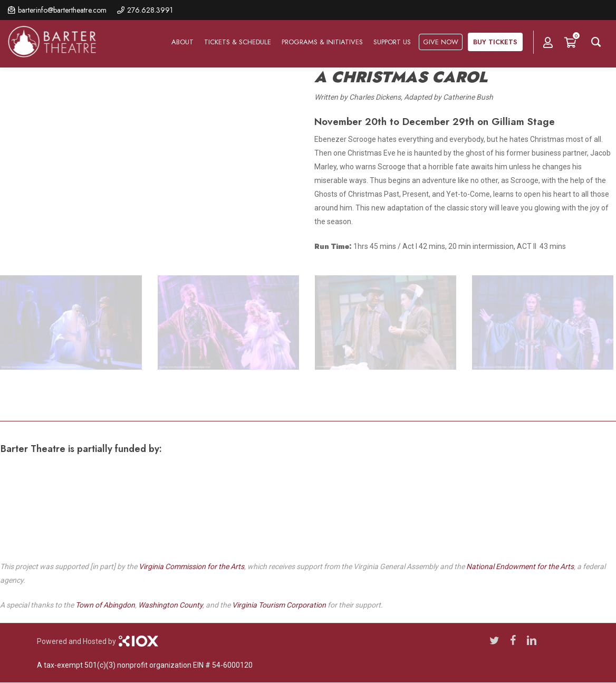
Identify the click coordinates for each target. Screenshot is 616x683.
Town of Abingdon (105, 605)
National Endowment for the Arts (520, 566)
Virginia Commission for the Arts (191, 566)
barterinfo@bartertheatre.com (62, 10)
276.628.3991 (150, 10)
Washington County (170, 605)
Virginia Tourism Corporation (279, 605)
